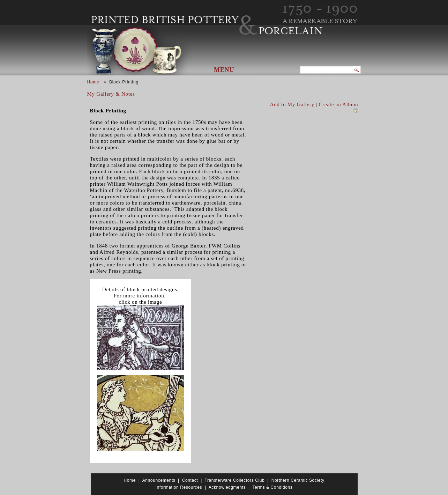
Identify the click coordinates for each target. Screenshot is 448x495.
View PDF (356, 110)
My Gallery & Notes (111, 94)
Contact (190, 480)
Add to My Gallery (292, 104)
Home (93, 82)
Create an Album (339, 104)
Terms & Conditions (272, 487)
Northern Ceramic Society (298, 480)
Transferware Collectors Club (235, 480)
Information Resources (179, 487)
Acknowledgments (227, 487)
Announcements (159, 480)
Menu (224, 70)
